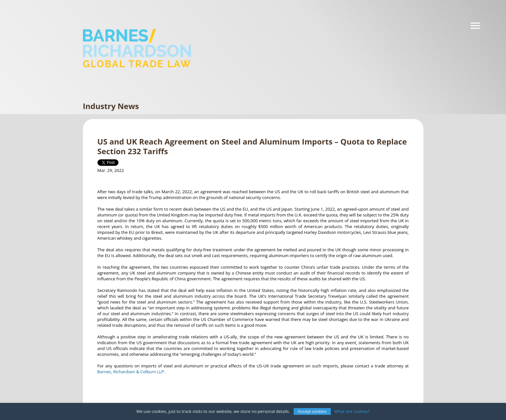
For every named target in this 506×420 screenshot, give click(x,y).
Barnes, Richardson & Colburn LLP (131, 372)
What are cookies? (352, 411)
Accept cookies (312, 411)
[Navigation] (475, 26)
